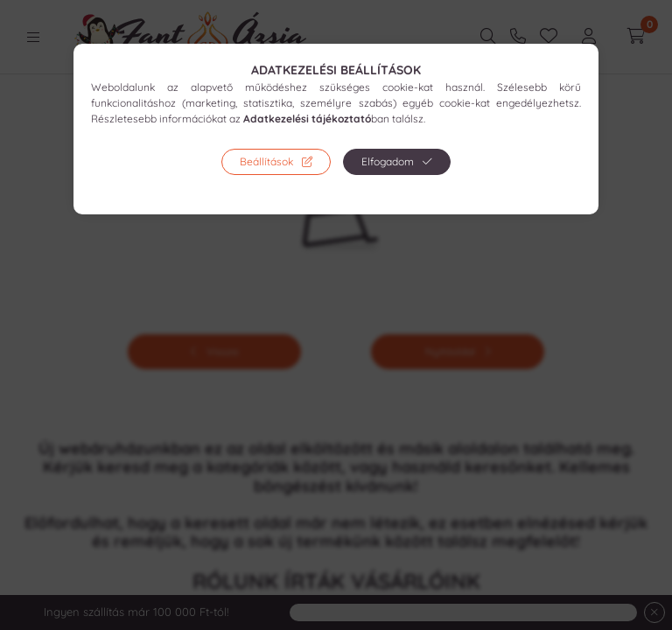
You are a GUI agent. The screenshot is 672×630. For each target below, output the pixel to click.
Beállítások (266, 161)
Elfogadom (388, 161)
